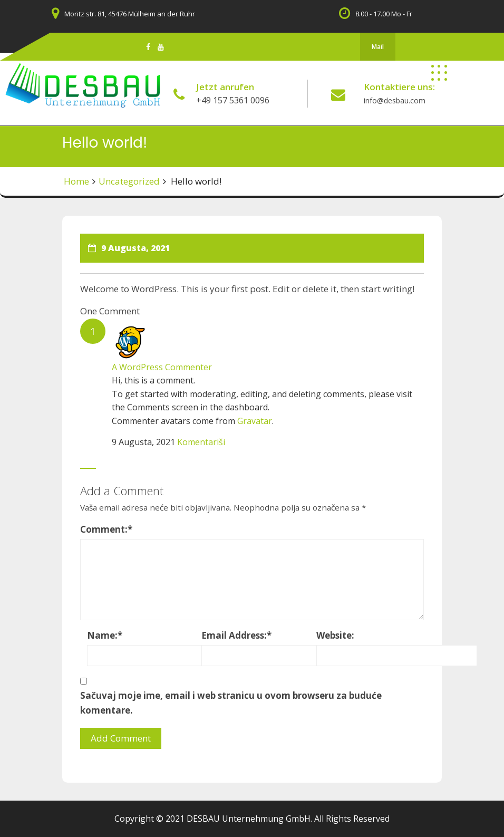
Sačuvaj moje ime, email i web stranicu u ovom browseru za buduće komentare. (231, 703)
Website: (335, 635)
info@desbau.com (395, 100)
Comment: (106, 529)
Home (76, 181)
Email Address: (236, 635)
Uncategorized (129, 181)
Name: (105, 635)
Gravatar (255, 421)
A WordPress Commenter (162, 367)
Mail (378, 47)
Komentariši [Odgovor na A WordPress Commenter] (201, 442)
